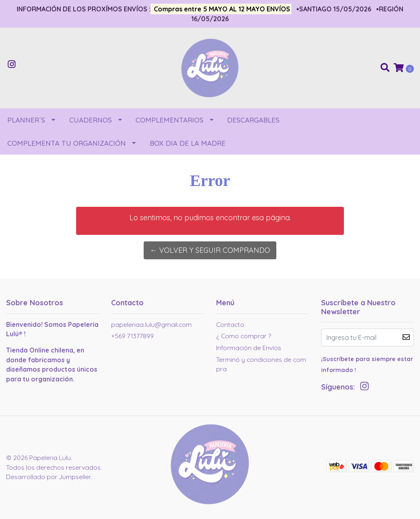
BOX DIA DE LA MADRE (188, 143)
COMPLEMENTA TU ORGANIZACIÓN (67, 143)
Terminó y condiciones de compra (261, 364)
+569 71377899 (132, 336)
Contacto (230, 324)
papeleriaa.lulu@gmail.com (151, 324)
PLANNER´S (26, 120)
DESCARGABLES (253, 120)
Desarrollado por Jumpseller (48, 477)
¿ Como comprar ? (244, 336)
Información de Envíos (249, 348)
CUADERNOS (91, 120)
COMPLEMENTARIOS (170, 120)
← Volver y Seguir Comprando (210, 250)
